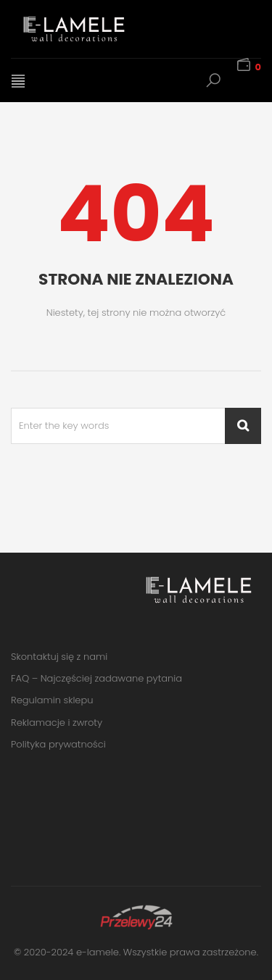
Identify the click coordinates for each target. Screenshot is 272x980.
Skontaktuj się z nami (59, 657)
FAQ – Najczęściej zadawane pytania (96, 678)
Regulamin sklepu (52, 700)
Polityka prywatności (58, 744)
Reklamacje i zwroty (57, 723)
